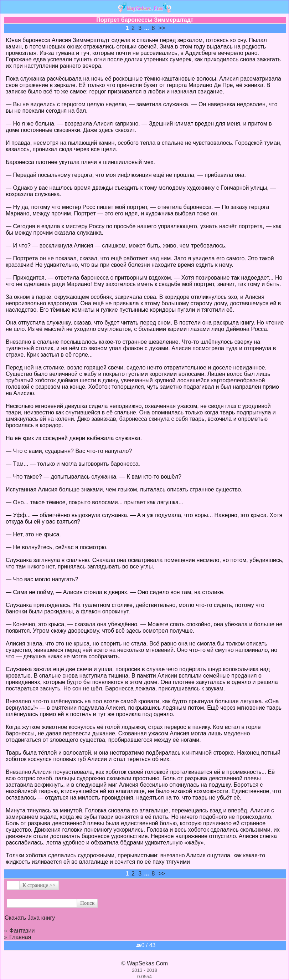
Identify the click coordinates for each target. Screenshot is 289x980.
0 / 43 (146, 945)
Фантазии (22, 931)
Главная (20, 937)
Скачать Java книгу (30, 918)
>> (162, 28)
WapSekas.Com (147, 963)
